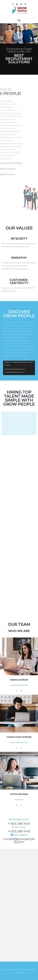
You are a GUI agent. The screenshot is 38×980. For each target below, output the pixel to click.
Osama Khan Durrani (19, 737)
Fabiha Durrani (19, 680)
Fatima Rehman (19, 794)
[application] (19, 368)
